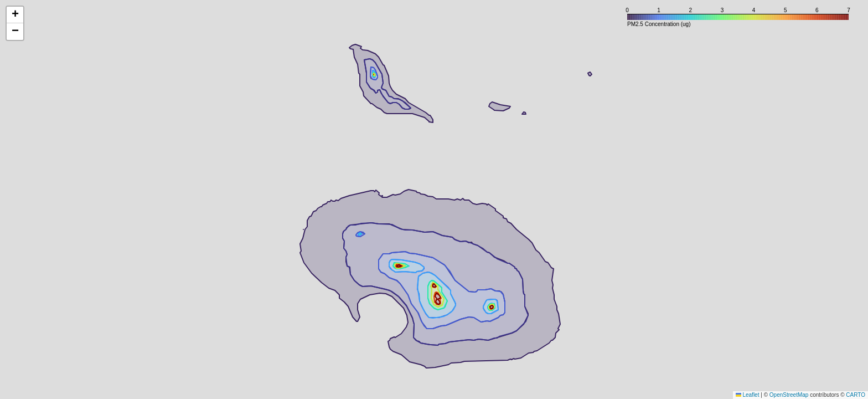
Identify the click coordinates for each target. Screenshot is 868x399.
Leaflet (748, 395)
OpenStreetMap (789, 395)
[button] (15, 15)
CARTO (856, 395)
